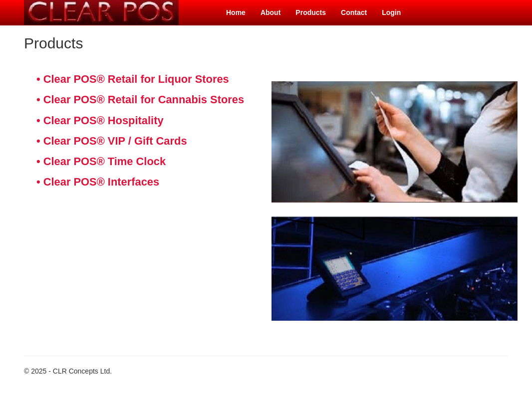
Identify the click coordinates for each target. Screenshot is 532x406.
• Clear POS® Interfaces (98, 182)
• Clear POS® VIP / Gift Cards (112, 141)
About (270, 12)
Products (311, 12)
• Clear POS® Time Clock (101, 161)
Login (391, 12)
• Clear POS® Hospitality (100, 120)
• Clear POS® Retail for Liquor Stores (133, 79)
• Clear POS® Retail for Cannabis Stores (140, 100)
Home (236, 12)
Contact (354, 12)
